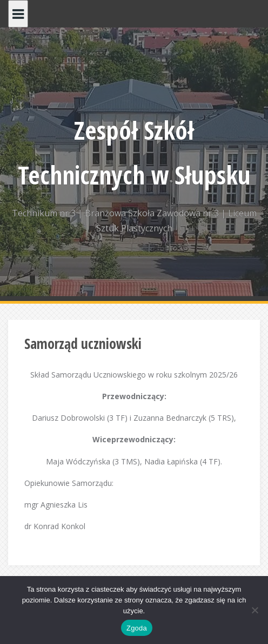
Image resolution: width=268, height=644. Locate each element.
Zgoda (137, 628)
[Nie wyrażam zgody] (254, 610)
